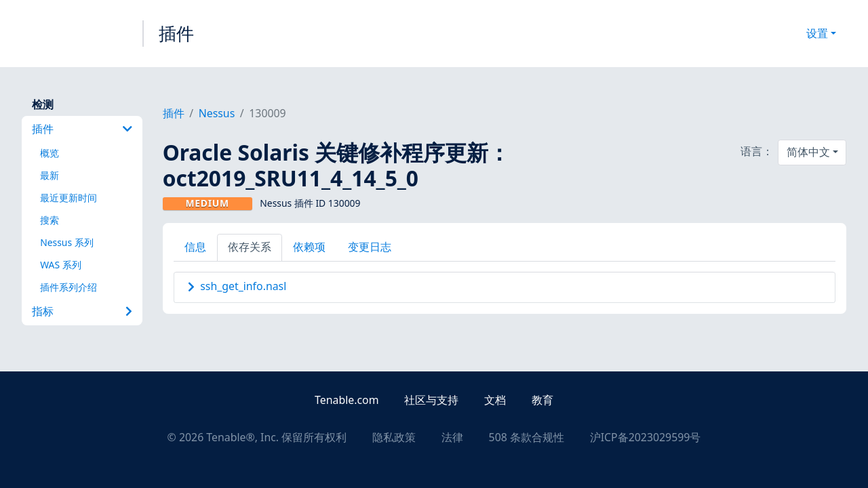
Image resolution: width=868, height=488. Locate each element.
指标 (82, 311)
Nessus (217, 113)
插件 (176, 33)
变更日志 (370, 247)
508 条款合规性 (527, 437)
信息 (195, 247)
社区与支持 (431, 400)
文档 (495, 400)
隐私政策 (394, 437)
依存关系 (250, 247)
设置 (817, 33)
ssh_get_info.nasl (243, 286)
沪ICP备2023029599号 (646, 437)
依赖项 (309, 247)
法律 (452, 437)
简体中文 (808, 152)
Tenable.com (347, 400)
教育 (542, 400)
